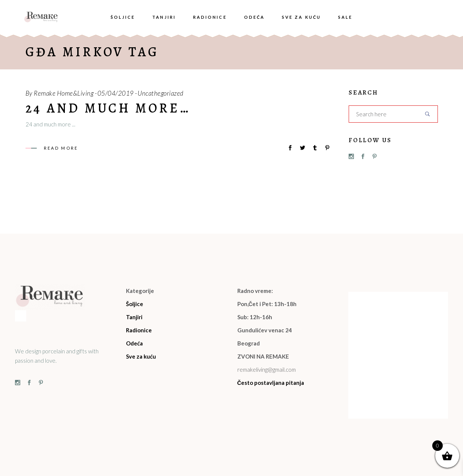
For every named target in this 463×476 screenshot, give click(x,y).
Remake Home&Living (64, 93)
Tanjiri (134, 317)
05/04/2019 (116, 93)
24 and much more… (108, 108)
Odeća (134, 343)
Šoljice (135, 304)
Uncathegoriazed (161, 93)
